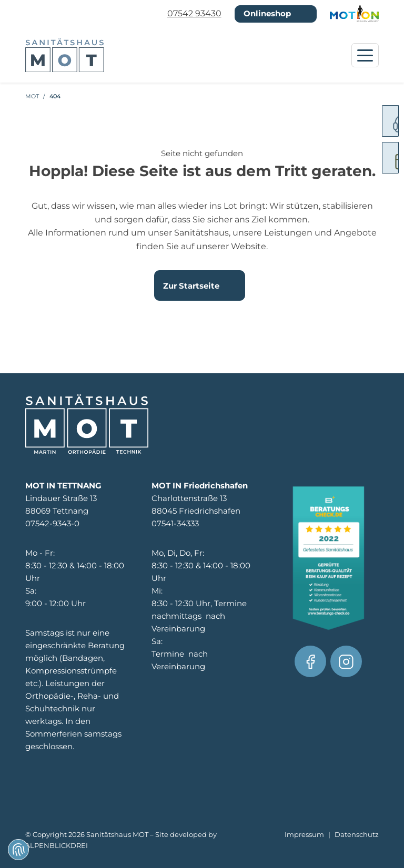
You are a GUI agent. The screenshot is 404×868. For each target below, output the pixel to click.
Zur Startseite (191, 286)
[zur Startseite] (65, 55)
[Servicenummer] (380, 121)
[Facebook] (310, 661)
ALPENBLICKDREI (57, 846)
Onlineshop (267, 13)
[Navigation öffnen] (365, 55)
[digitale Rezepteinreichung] (380, 158)
